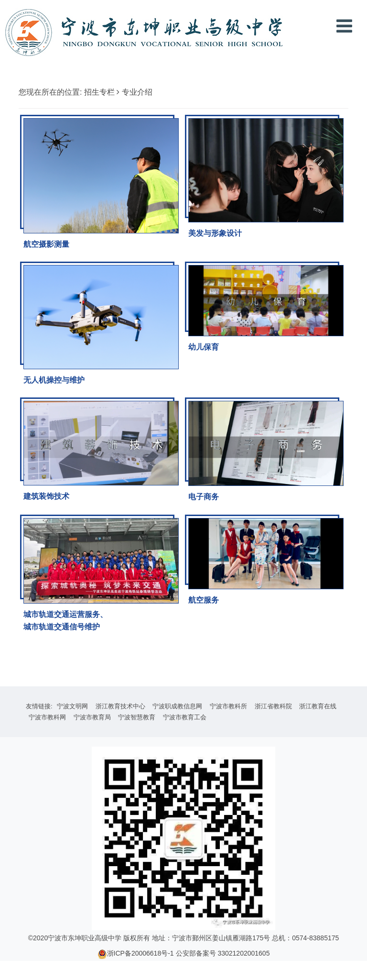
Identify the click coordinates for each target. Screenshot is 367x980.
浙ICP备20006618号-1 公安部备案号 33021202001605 (189, 953)
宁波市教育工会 (185, 717)
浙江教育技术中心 (120, 706)
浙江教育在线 (318, 706)
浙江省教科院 (273, 706)
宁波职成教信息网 (177, 706)
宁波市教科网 (47, 717)
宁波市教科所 (228, 706)
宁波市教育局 (92, 717)
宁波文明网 (72, 706)
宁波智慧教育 (137, 717)
